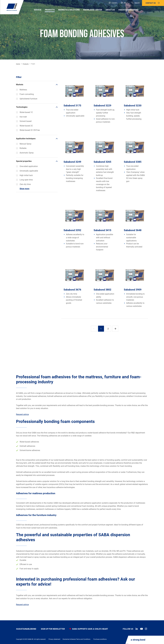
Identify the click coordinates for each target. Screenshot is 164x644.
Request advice (22, 414)
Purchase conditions (100, 639)
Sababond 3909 (133, 290)
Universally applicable (27, 171)
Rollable (21, 148)
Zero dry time (23, 184)
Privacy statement (54, 639)
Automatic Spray (25, 153)
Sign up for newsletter (53, 629)
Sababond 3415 (102, 230)
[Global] (124, 3)
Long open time (24, 180)
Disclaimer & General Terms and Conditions (76, 639)
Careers (113, 3)
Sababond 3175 (72, 106)
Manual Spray (24, 144)
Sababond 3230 (133, 106)
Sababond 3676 (72, 290)
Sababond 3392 (72, 230)
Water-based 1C (24, 112)
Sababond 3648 (133, 230)
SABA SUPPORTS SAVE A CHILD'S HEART (89, 629)
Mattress (22, 90)
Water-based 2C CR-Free (28, 130)
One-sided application (27, 166)
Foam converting (25, 94)
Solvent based (24, 121)
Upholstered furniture (27, 99)
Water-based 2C (24, 126)
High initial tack (24, 175)
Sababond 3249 (72, 162)
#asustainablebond (26, 629)
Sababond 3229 (102, 106)
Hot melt (21, 117)
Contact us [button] (151, 3)
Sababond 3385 (133, 162)
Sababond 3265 (102, 162)
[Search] (135, 3)
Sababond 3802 (102, 290)
